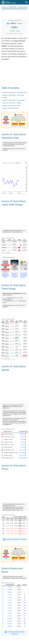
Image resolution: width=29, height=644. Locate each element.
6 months (10, 592)
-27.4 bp (22, 447)
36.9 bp (22, 439)
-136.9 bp (22, 453)
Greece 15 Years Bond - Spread (12, 103)
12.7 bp (22, 442)
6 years (10, 608)
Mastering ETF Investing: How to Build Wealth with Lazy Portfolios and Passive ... (5, 275)
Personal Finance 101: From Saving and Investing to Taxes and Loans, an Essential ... (24, 275)
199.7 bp (22, 434)
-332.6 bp (22, 455)
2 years (10, 597)
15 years (10, 621)
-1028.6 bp (22, 458)
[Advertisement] (15, 13)
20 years (10, 624)
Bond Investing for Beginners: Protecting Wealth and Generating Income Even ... (14, 275)
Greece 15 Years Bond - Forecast (16, 539)
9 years (10, 616)
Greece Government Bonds (10, 108)
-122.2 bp (22, 450)
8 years (10, 613)
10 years (10, 618)
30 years (10, 626)
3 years (10, 600)
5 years (10, 605)
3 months (10, 590)
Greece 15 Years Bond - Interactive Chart (14, 93)
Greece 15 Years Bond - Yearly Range (13, 100)
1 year (10, 595)
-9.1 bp (22, 445)
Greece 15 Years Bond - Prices (11, 106)
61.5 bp (22, 437)
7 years (10, 611)
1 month (10, 587)
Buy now (15, 124)
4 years (10, 603)
